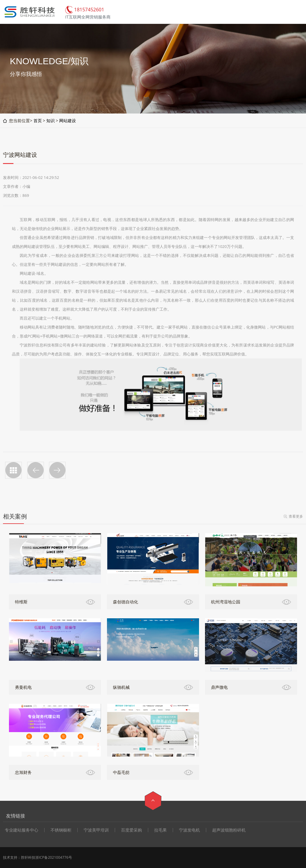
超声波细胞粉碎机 (229, 830)
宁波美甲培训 (96, 830)
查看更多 (296, 516)
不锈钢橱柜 (61, 830)
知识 (51, 121)
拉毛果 (160, 830)
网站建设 (68, 121)
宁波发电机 (189, 830)
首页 (38, 121)
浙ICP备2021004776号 (54, 857)
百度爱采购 (131, 830)
